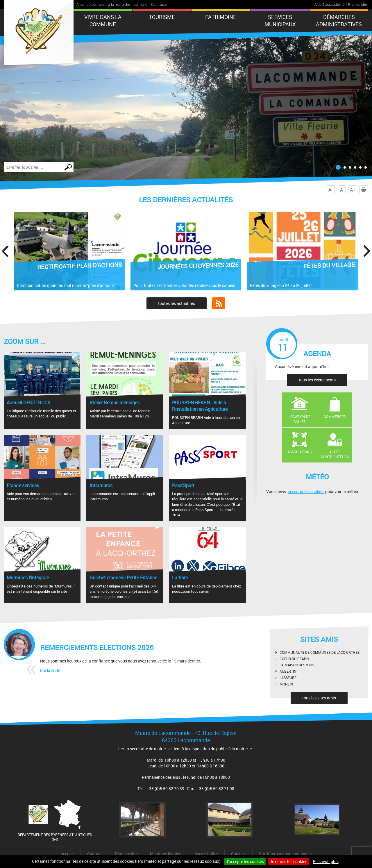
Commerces (335, 417)
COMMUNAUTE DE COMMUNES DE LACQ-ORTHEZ (320, 652)
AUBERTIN (288, 671)
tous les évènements (317, 380)
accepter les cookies (306, 491)
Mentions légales (166, 854)
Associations (299, 452)
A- (330, 190)
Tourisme (162, 17)
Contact (94, 854)
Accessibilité (206, 854)
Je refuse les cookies (288, 861)
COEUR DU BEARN (294, 659)
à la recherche (119, 4)
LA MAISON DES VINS (297, 665)
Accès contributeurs (335, 454)
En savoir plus (326, 861)
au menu (141, 4)
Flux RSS (219, 303)
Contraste (159, 4)
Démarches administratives (339, 20)
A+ (353, 190)
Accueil (67, 854)
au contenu (95, 4)
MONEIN (286, 684)
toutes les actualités (177, 303)
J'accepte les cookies (245, 861)
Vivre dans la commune (103, 20)
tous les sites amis (319, 698)
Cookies (238, 854)
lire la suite (50, 670)
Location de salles (299, 419)
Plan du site (357, 4)
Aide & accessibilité (329, 4)
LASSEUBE (288, 678)
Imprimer (365, 190)
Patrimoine (221, 17)
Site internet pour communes (285, 854)
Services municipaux (280, 20)
